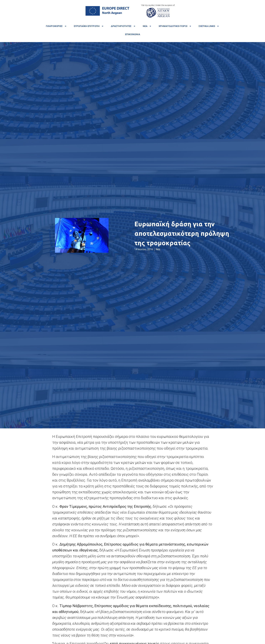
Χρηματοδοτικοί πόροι (175, 26)
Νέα (147, 26)
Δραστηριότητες (123, 26)
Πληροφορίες (56, 26)
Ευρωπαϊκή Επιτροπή (89, 26)
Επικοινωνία (133, 34)
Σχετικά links (209, 26)
